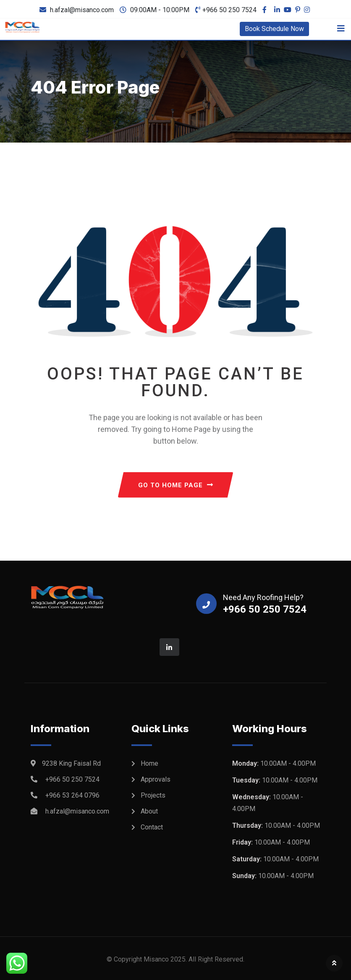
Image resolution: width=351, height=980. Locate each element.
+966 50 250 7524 (229, 10)
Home (149, 763)
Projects (153, 795)
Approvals (156, 779)
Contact (152, 827)
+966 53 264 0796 (72, 795)
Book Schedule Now (274, 29)
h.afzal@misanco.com (82, 10)
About (149, 811)
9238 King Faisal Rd (71, 763)
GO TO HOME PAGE (176, 485)
